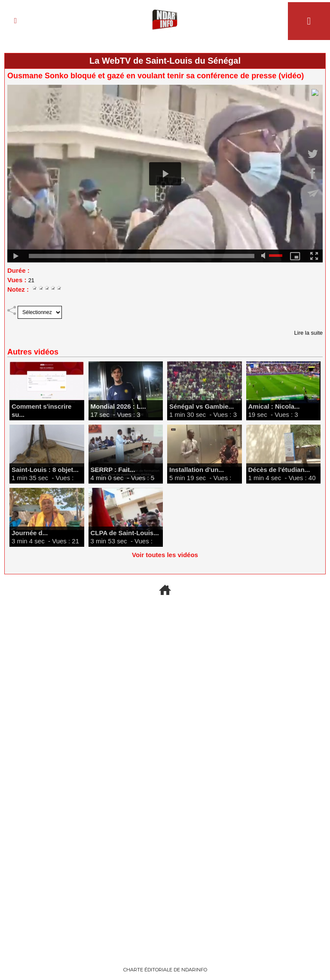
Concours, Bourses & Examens (270, 814)
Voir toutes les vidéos (165, 555)
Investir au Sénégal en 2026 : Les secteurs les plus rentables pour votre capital (60, 925)
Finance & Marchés (60, 894)
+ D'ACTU (165, 615)
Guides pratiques (165, 809)
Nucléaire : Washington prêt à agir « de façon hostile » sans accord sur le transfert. (69, 652)
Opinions (261, 615)
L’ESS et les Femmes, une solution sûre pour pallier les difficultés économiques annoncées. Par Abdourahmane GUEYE (261, 667)
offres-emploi (60, 809)
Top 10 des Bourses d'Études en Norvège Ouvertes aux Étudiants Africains (270, 851)
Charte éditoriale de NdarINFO (165, 970)
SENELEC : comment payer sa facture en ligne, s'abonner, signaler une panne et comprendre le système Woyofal (165, 851)
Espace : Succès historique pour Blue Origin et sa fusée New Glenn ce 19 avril (165, 647)
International (69, 721)
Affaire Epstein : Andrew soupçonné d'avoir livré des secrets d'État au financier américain (69, 757)
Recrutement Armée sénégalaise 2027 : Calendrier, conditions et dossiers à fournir (60, 840)
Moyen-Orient (69, 615)
